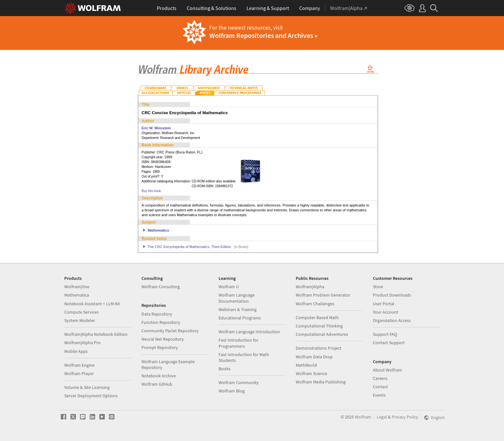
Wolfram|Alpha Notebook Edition (96, 334)
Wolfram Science (311, 373)
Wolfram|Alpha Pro (82, 343)
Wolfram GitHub (157, 384)
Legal (382, 417)
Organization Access (392, 320)
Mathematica (77, 295)
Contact (380, 387)
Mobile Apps (76, 351)
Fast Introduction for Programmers (239, 343)
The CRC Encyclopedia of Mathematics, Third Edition (190, 247)
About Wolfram (387, 370)
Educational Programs (240, 318)
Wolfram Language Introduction (249, 332)
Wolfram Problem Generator (323, 295)
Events (379, 395)
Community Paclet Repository (170, 331)
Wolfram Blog (232, 391)
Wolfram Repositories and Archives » (263, 35)
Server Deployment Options (91, 396)
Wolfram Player (79, 373)
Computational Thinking (319, 326)
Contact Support (389, 343)
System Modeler (80, 320)
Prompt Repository (160, 347)
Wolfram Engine (79, 365)
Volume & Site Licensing (87, 387)
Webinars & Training (238, 309)
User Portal (384, 304)
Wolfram (363, 417)
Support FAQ (385, 334)
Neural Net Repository (163, 339)
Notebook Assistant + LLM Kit (92, 304)
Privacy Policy (405, 417)
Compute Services (81, 312)
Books (225, 369)
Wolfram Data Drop (314, 357)
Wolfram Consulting (161, 287)
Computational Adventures (322, 334)
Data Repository (157, 314)
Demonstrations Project (319, 348)
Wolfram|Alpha (310, 287)
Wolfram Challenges (315, 304)
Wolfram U (229, 287)
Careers (380, 378)
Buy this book (151, 191)
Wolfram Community (239, 382)
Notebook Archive (159, 376)
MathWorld (306, 365)
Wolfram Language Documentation (237, 298)
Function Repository (161, 322)
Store (378, 287)
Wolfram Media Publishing (321, 382)
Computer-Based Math (317, 317)
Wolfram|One (77, 287)
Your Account (386, 312)
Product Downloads (392, 295)
